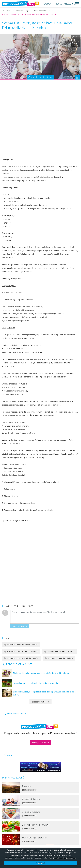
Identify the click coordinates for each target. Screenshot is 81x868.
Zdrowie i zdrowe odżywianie (36, 825)
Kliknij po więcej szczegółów (65, 858)
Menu (77, 4)
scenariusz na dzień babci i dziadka (22, 651)
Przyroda (26, 786)
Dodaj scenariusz (40, 743)
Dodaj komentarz (20, 626)
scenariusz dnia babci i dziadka (61, 651)
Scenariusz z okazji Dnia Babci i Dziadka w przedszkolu (37, 683)
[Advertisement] (40, 101)
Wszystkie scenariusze (17, 714)
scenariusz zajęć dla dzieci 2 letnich (22, 645)
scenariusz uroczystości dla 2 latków (23, 658)
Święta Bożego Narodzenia (35, 838)
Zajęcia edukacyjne (31, 799)
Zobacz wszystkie (41, 702)
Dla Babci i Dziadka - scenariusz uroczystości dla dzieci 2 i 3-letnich (42, 673)
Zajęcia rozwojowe (31, 812)
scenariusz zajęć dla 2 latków (61, 658)
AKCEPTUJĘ (40, 863)
